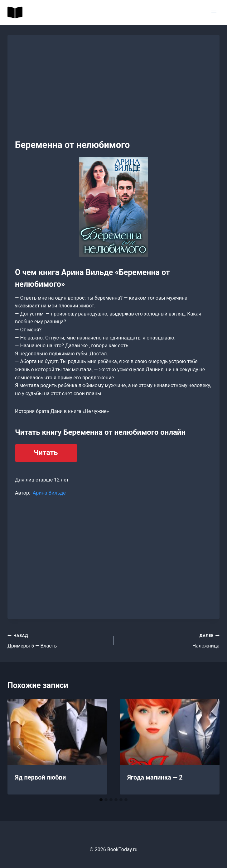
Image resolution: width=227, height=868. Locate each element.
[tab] (101, 800)
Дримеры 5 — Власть (58, 640)
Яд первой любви (40, 777)
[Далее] (208, 747)
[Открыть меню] (214, 12)
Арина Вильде (49, 493)
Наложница (169, 640)
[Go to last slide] (19, 747)
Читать (46, 453)
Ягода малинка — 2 (155, 777)
